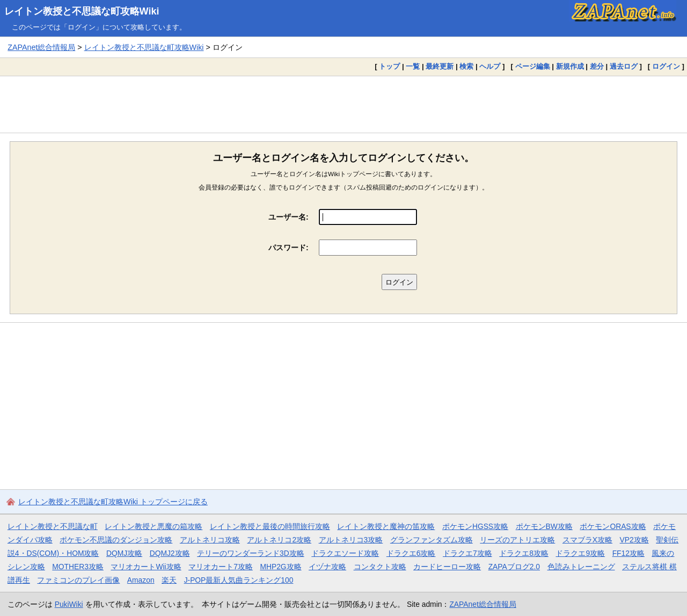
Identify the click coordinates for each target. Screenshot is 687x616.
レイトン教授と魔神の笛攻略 (386, 526)
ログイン (666, 66)
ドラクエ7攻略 (467, 553)
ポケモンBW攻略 (544, 526)
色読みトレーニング (581, 567)
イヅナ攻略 (327, 567)
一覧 (413, 66)
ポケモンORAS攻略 (613, 526)
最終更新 (440, 66)
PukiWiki (69, 604)
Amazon (141, 580)
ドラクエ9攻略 (580, 553)
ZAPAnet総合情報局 (41, 47)
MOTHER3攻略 (78, 567)
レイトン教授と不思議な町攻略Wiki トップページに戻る (113, 502)
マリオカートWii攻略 (146, 567)
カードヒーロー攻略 (447, 567)
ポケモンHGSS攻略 (475, 526)
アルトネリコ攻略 (210, 540)
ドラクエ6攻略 (411, 553)
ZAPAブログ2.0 (514, 567)
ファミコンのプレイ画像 (78, 580)
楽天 (169, 580)
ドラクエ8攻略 (524, 553)
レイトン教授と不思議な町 (53, 526)
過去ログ (624, 66)
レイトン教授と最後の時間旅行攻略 (270, 526)
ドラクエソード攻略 (345, 553)
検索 (466, 66)
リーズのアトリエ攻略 (517, 540)
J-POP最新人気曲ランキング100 (239, 580)
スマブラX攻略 (587, 540)
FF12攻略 (628, 553)
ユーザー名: (288, 217)
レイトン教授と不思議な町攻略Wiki (82, 11)
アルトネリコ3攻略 (351, 540)
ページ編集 (533, 66)
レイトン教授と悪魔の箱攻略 (154, 526)
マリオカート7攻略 (221, 567)
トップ (389, 66)
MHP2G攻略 (280, 567)
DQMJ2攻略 (170, 553)
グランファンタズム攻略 (432, 540)
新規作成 (570, 66)
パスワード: (288, 248)
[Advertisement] (343, 104)
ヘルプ (490, 66)
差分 (597, 66)
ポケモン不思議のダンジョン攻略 (116, 540)
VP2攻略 (634, 540)
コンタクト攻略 (380, 567)
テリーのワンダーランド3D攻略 (251, 553)
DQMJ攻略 (124, 553)
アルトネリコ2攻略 (279, 540)
